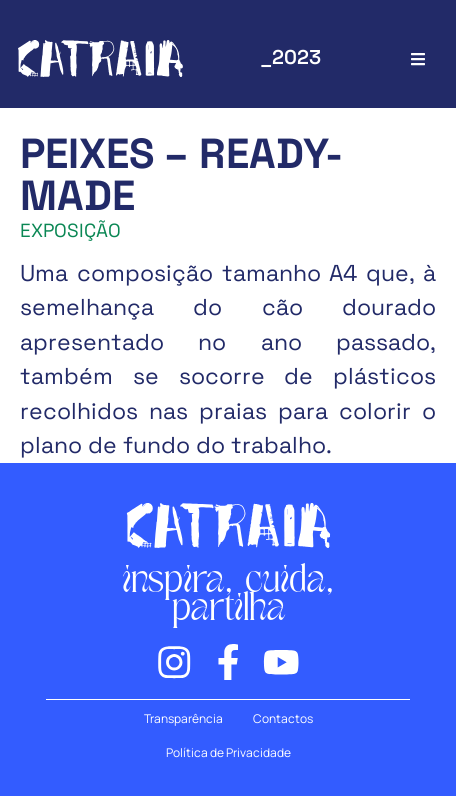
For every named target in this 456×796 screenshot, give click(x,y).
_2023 (290, 57)
